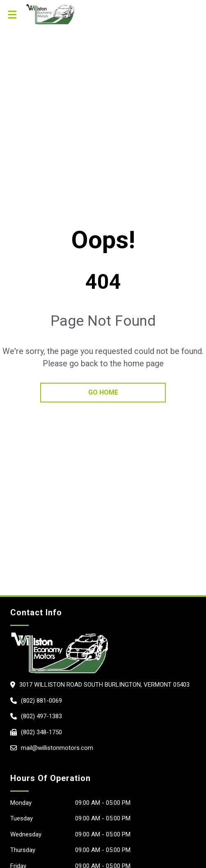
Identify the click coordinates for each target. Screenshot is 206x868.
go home (103, 392)
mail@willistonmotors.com (57, 748)
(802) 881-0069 (41, 701)
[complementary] (146, 823)
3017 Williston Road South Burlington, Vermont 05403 (104, 685)
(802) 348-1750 (41, 732)
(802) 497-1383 (41, 716)
